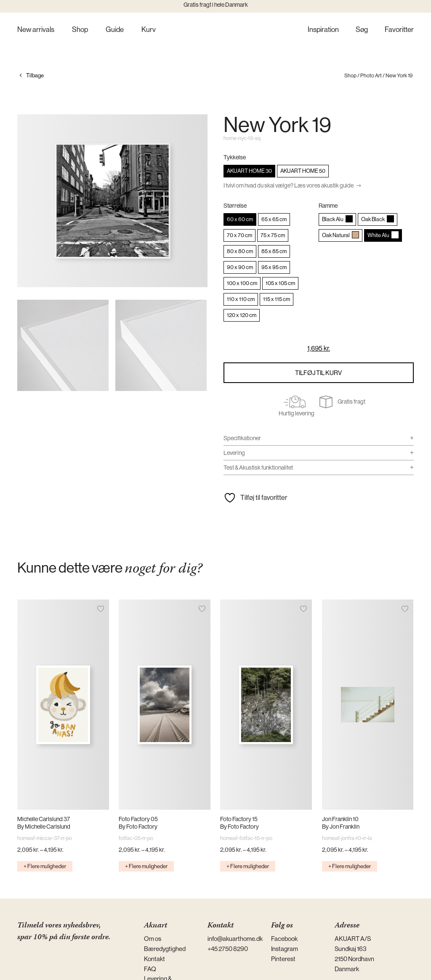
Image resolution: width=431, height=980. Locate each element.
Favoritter (399, 30)
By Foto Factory (138, 827)
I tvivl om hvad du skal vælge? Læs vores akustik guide (289, 185)
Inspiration (323, 30)
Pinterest (283, 959)
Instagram (285, 949)
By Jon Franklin (341, 827)
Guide (115, 30)
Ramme (328, 206)
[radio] (249, 171)
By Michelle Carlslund (44, 827)
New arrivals (36, 30)
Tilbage (35, 75)
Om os (153, 939)
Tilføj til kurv (318, 373)
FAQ (150, 969)
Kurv (149, 30)
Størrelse (235, 206)
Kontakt (154, 959)
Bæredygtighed (165, 949)
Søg (362, 30)
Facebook (284, 939)
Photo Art (371, 75)
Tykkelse (235, 157)
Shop (80, 30)
